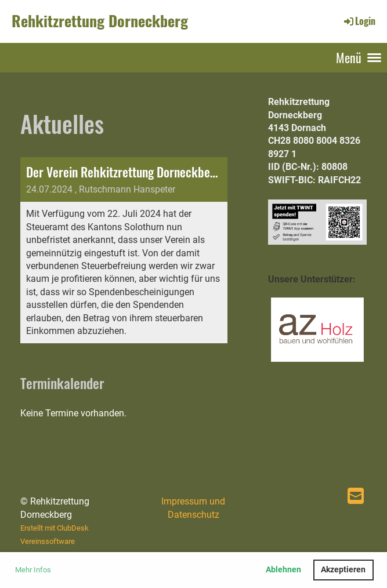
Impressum (184, 501)
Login (359, 21)
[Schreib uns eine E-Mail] (356, 496)
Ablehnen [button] (283, 570)
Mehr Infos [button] (33, 570)
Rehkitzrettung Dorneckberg (100, 21)
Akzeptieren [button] (343, 570)
